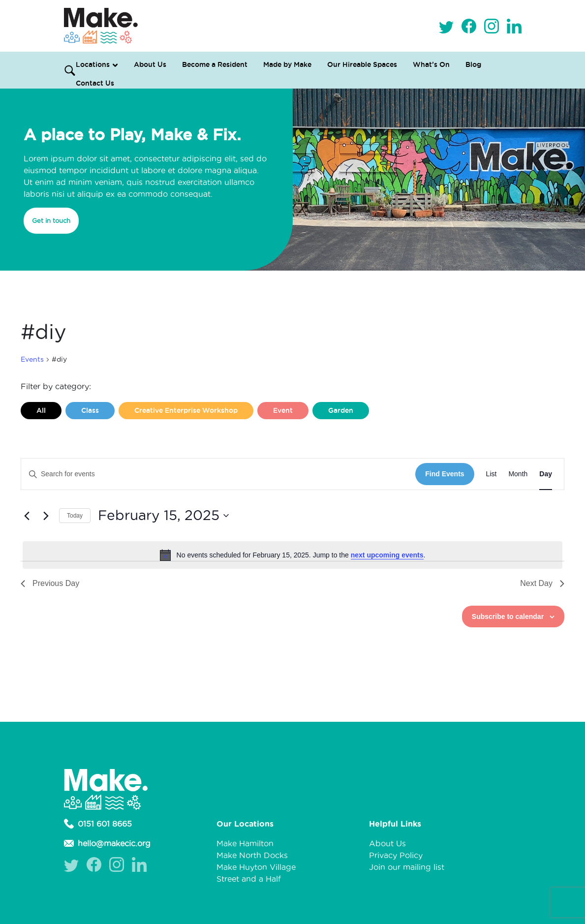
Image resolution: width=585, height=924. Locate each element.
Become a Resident (215, 64)
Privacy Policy (396, 855)
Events (32, 359)
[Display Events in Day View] (546, 474)
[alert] (292, 555)
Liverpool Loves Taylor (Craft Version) (102, 431)
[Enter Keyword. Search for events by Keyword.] (218, 474)
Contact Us (95, 83)
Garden (341, 410)
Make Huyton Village (256, 867)
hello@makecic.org (107, 843)
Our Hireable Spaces (362, 64)
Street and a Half (249, 879)
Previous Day (50, 583)
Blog (473, 64)
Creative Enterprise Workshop (186, 410)
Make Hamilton (245, 843)
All (41, 410)
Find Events (445, 474)
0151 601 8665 (98, 824)
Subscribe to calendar (508, 616)
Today (75, 516)
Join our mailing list (407, 867)
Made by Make (287, 64)
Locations (93, 64)
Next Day (542, 583)
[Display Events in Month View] (518, 474)
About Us (150, 64)
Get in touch (51, 220)
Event (283, 410)
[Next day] (46, 516)
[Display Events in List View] (492, 474)
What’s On (431, 64)
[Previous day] (27, 516)
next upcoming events (387, 555)
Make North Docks (252, 855)
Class (90, 410)
